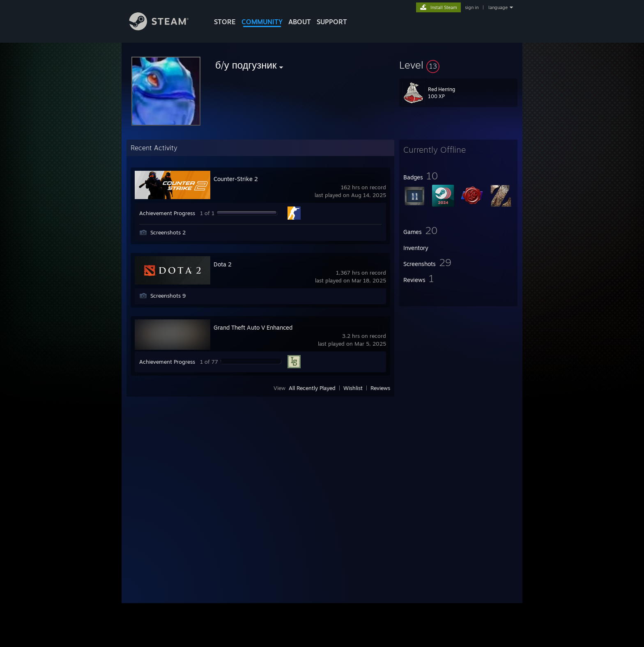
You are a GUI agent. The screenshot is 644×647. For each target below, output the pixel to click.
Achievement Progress (167, 213)
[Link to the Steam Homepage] (165, 28)
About (300, 22)
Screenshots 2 (168, 232)
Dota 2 (223, 264)
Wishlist (353, 388)
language (498, 7)
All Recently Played (312, 388)
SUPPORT (332, 22)
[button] (458, 65)
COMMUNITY (262, 22)
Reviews (380, 388)
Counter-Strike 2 (236, 179)
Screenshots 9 (168, 296)
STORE (225, 22)
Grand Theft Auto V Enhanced (253, 327)
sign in (472, 7)
